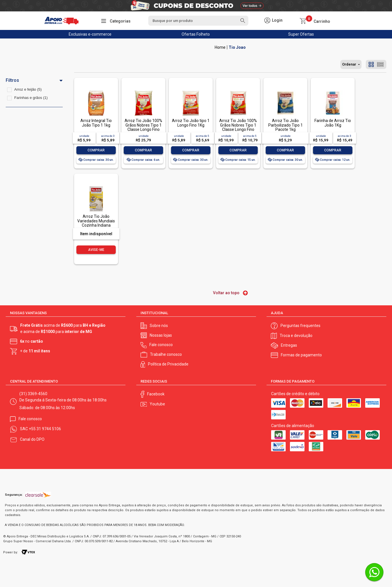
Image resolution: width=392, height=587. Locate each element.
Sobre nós (159, 326)
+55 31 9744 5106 (45, 429)
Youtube (157, 404)
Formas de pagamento (301, 355)
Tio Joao (237, 47)
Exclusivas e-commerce (90, 34)
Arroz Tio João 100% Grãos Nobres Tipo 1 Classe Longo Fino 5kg (143, 127)
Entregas (289, 345)
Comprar (96, 150)
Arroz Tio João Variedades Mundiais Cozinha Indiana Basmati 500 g (96, 223)
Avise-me (96, 250)
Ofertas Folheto (196, 34)
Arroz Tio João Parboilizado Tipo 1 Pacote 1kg (286, 125)
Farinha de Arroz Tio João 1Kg (333, 123)
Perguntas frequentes (300, 326)
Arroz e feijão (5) (28, 89)
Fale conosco (161, 345)
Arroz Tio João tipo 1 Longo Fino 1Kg (191, 123)
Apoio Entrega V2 (220, 47)
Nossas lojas (161, 335)
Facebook (156, 394)
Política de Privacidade (168, 364)
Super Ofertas (301, 34)
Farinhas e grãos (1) (31, 98)
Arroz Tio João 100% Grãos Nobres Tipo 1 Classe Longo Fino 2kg (238, 127)
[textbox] (198, 21)
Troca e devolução (296, 336)
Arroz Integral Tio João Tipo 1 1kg (96, 123)
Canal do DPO (32, 439)
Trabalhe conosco (166, 354)
